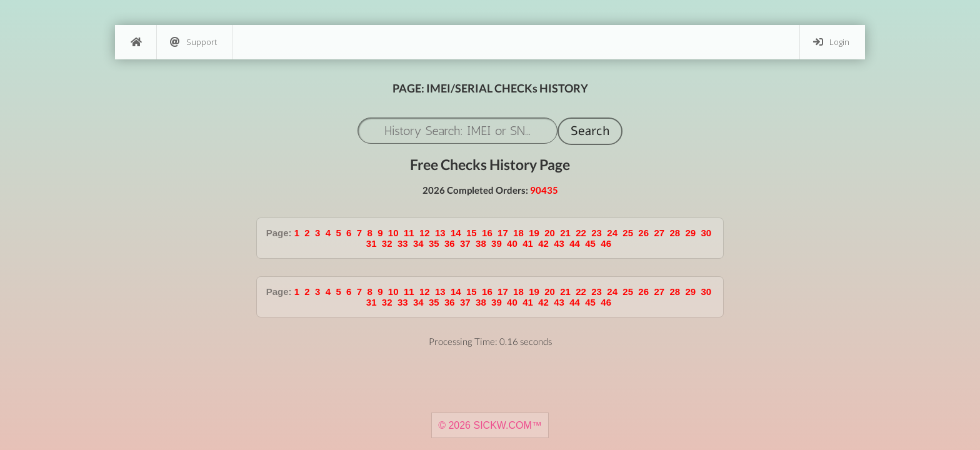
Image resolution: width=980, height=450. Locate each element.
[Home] (136, 42)
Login (831, 42)
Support (193, 42)
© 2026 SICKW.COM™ (490, 425)
